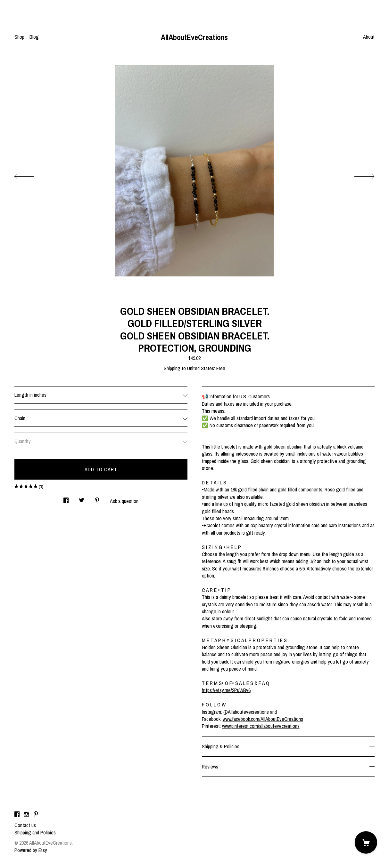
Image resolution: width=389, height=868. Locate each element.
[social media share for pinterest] (97, 498)
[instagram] (26, 814)
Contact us (25, 825)
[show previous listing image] (30, 175)
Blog (34, 37)
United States (201, 368)
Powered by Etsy (31, 850)
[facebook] (17, 814)
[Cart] (366, 842)
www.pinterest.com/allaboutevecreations (261, 726)
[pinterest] (36, 814)
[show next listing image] (359, 175)
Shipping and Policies (35, 832)
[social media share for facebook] (66, 498)
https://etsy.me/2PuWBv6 (226, 690)
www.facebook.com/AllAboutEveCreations (263, 719)
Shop (19, 37)
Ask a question (124, 501)
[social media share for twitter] (82, 498)
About (369, 37)
